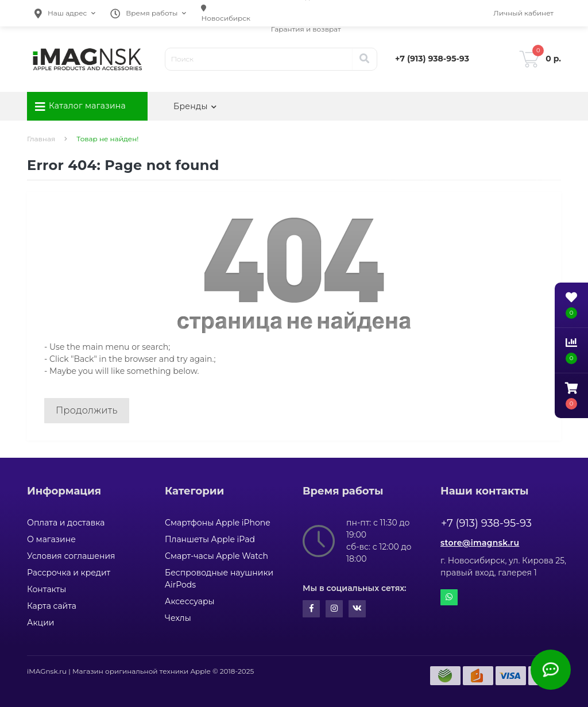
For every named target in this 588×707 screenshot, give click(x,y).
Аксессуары (190, 601)
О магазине (51, 539)
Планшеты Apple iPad (210, 539)
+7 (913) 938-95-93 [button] (486, 523)
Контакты (47, 589)
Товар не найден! (107, 139)
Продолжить (87, 410)
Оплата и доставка (66, 523)
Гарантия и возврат (306, 29)
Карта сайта (52, 606)
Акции (40, 623)
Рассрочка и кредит (69, 573)
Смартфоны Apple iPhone (218, 523)
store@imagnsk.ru (480, 543)
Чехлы (178, 618)
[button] (65, 13)
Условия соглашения (71, 556)
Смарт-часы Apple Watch (216, 556)
